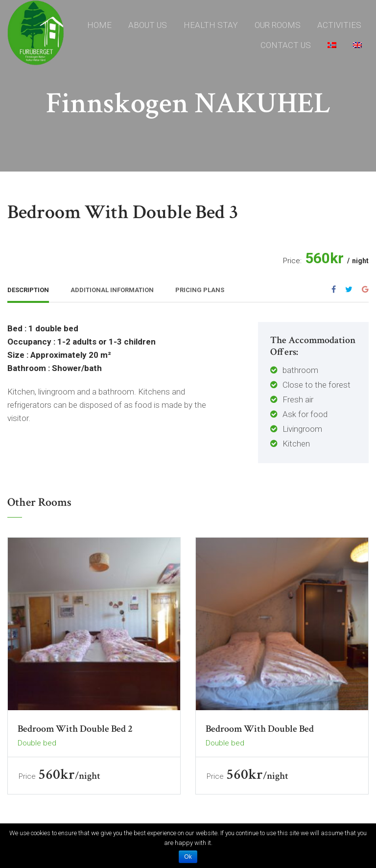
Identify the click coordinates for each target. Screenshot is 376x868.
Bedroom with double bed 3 (123, 212)
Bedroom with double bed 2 (75, 729)
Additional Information (112, 290)
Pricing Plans (200, 290)
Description (28, 290)
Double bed (37, 743)
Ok (188, 857)
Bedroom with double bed (260, 729)
